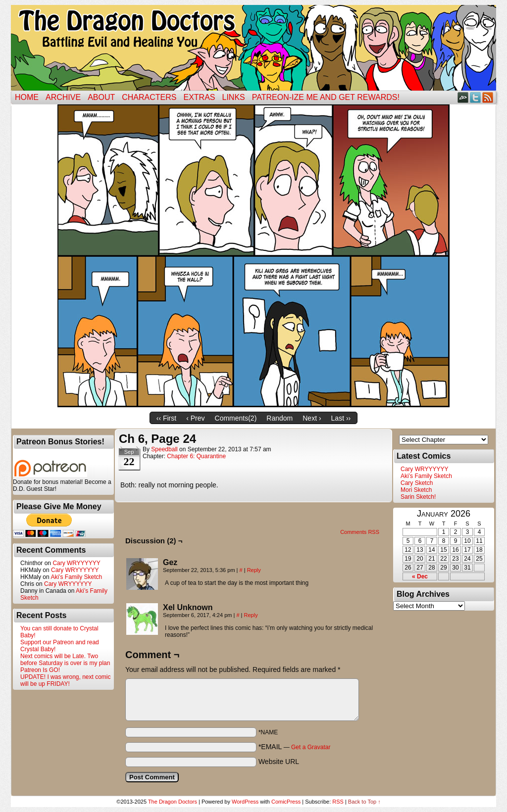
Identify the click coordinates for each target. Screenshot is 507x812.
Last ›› (341, 418)
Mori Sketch (416, 490)
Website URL (279, 762)
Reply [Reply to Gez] (254, 570)
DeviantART (463, 97)
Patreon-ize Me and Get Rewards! (326, 97)
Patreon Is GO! (40, 670)
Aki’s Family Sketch (76, 577)
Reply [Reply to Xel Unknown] (251, 615)
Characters (149, 97)
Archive (63, 97)
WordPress (245, 802)
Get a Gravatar (311, 747)
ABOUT (101, 97)
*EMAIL (295, 747)
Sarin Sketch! (418, 497)
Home (27, 97)
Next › (312, 418)
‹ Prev (195, 418)
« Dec (420, 576)
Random (279, 418)
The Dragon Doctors (173, 802)
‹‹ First (166, 418)
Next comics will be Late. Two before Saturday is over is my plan (65, 660)
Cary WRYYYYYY (76, 563)
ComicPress (286, 802)
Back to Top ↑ (364, 802)
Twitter (476, 97)
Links (234, 97)
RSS (488, 97)
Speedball (164, 449)
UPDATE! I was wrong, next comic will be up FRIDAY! (66, 680)
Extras (199, 97)
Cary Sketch (417, 483)
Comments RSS (360, 532)
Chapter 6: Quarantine (196, 456)
